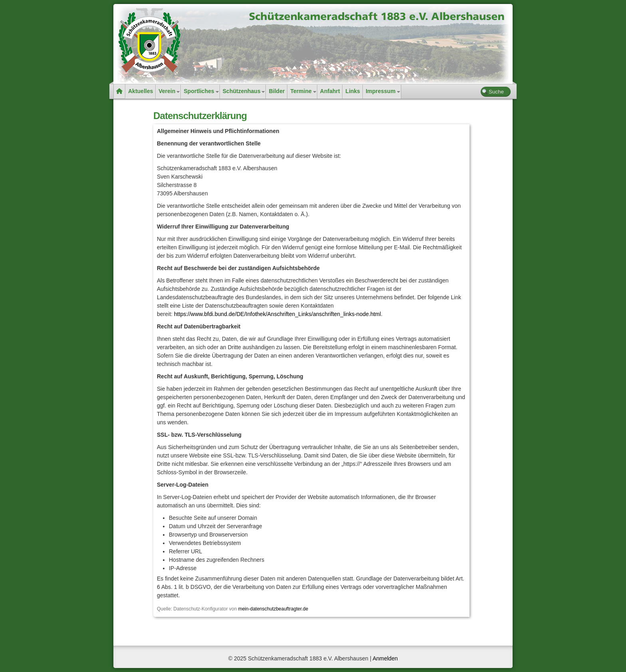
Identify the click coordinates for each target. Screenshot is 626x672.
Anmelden (385, 658)
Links (353, 91)
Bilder (277, 91)
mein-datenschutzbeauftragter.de (273, 609)
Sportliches (199, 91)
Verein (167, 91)
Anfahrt (330, 91)
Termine (301, 91)
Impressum (381, 91)
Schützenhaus (242, 91)
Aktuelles (141, 91)
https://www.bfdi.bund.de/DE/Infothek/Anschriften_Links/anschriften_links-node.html (277, 314)
